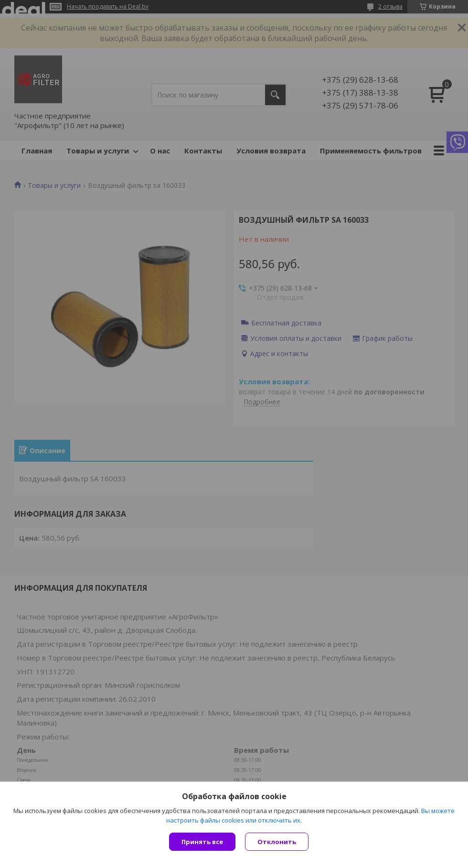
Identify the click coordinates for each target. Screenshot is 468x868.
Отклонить (277, 842)
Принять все (202, 842)
